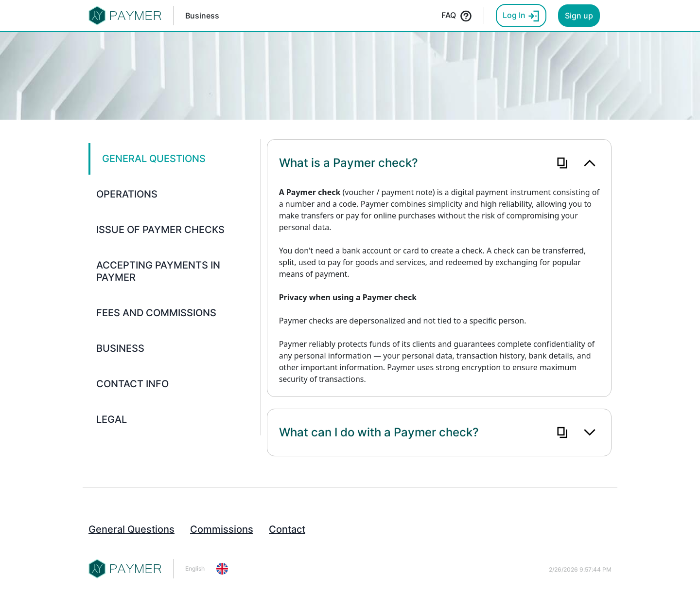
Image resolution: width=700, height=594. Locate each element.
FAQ (457, 16)
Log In (521, 16)
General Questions (131, 529)
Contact (287, 529)
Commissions (222, 529)
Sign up (579, 16)
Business (202, 16)
